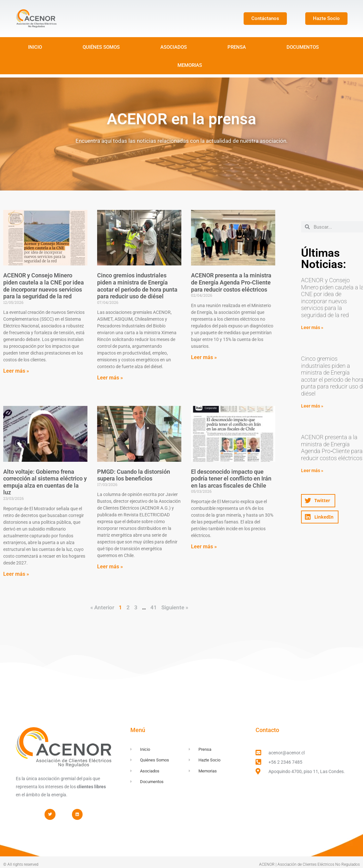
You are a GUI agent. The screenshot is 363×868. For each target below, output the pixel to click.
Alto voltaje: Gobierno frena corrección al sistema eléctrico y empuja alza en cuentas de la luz (45, 482)
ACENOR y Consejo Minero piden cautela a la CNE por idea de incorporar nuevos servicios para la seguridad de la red (44, 286)
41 (154, 607)
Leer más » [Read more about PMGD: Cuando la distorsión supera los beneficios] (110, 567)
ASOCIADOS (174, 47)
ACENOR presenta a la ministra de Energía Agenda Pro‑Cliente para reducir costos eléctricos (231, 282)
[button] (318, 501)
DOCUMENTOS (303, 47)
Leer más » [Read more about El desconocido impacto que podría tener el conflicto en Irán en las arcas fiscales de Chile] (204, 547)
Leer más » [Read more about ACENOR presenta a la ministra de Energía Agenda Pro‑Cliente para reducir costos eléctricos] (204, 357)
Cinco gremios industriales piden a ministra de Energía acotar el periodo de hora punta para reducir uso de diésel (137, 286)
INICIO (35, 47)
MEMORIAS (190, 65)
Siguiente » (175, 607)
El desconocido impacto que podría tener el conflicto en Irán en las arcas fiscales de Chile (231, 479)
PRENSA (237, 47)
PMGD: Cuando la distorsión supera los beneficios (134, 475)
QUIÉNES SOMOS (101, 47)
